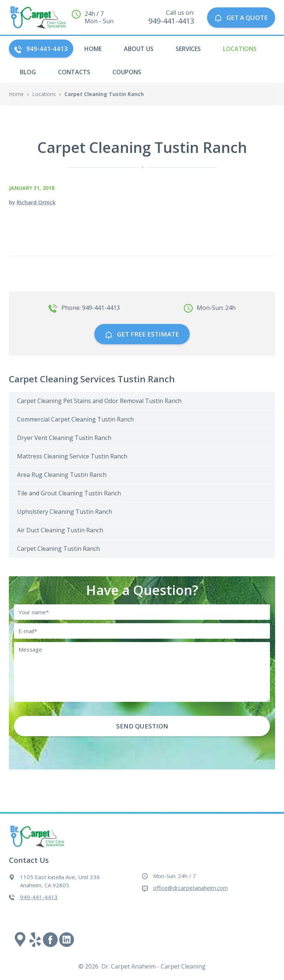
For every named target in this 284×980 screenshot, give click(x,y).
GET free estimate (142, 334)
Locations (240, 49)
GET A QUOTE (241, 18)
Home (16, 94)
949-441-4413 (41, 49)
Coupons (127, 72)
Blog (28, 72)
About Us (139, 49)
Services (188, 49)
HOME (93, 49)
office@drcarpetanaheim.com (190, 888)
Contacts (74, 72)
